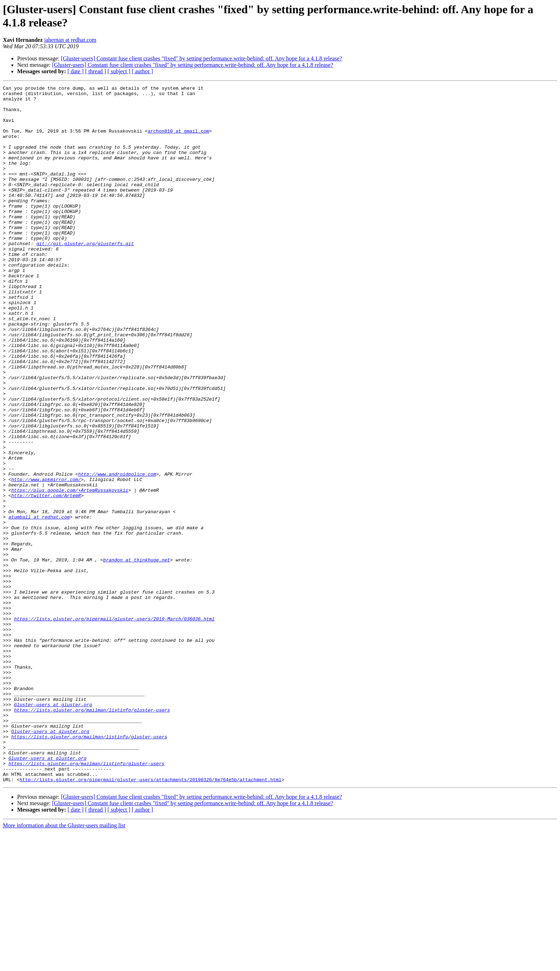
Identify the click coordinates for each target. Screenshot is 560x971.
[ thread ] (96, 71)
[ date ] (76, 71)
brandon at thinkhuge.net (137, 655)
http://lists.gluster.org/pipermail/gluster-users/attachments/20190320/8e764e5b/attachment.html (151, 919)
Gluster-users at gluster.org (53, 829)
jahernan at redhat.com (70, 40)
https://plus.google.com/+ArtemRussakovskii (70, 571)
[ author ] (142, 71)
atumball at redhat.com (39, 604)
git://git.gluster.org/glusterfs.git (85, 276)
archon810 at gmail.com (179, 140)
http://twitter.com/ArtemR (46, 578)
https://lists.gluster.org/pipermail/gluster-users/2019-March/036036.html (114, 726)
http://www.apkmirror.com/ (46, 559)
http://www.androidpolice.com (117, 552)
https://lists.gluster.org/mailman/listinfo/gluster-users (92, 835)
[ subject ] (119, 71)
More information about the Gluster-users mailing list (64, 965)
